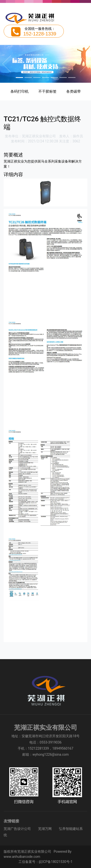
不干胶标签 (47, 91)
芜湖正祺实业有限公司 (39, 136)
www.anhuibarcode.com (22, 857)
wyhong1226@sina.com (51, 754)
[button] (7, 64)
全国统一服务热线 (38, 29)
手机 (21, 748)
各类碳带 (74, 91)
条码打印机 (20, 91)
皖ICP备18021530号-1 (56, 862)
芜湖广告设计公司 (17, 829)
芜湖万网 (45, 829)
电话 (33, 742)
